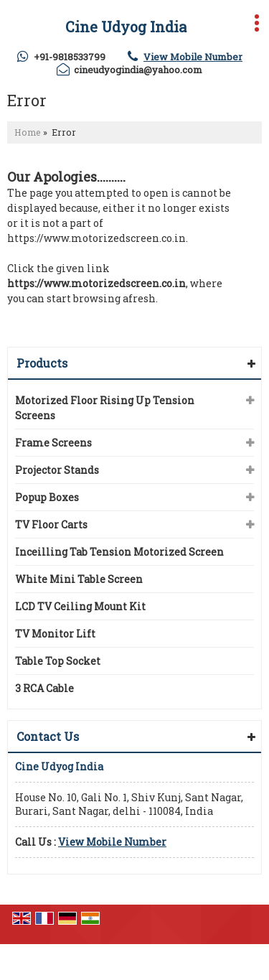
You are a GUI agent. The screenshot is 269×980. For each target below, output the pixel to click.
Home (28, 132)
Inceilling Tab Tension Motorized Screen (119, 552)
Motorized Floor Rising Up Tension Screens (105, 408)
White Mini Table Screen (79, 579)
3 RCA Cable (44, 688)
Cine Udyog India (126, 27)
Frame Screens (53, 443)
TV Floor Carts (51, 524)
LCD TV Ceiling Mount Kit (80, 606)
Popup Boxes (47, 497)
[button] (193, 57)
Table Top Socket (58, 661)
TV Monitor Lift (55, 634)
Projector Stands (57, 470)
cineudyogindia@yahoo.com (138, 70)
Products (42, 363)
